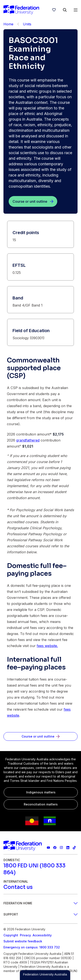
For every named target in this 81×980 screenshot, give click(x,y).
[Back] (18, 24)
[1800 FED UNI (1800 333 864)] (40, 869)
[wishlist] (54, 10)
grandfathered (28, 440)
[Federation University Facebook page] (55, 848)
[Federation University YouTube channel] (48, 848)
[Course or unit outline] (33, 201)
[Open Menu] (76, 10)
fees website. (47, 646)
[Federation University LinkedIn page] (68, 848)
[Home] (21, 10)
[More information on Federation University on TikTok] (74, 848)
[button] (45, 975)
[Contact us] (18, 887)
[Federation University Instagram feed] (61, 848)
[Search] (65, 10)
